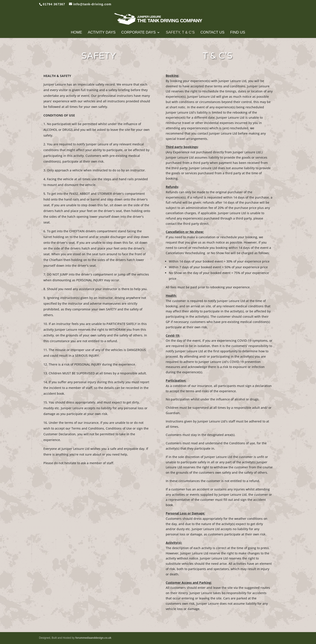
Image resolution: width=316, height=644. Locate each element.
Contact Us (213, 33)
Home (77, 33)
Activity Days (102, 33)
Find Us (238, 33)
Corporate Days (138, 33)
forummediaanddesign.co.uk (93, 638)
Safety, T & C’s (180, 33)
